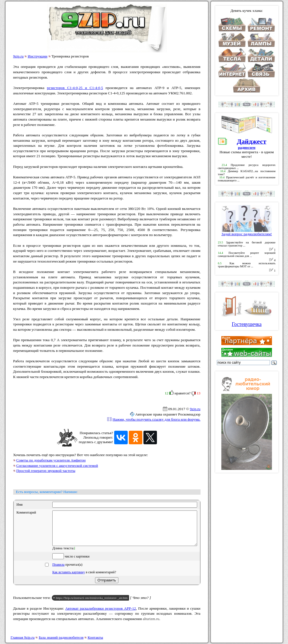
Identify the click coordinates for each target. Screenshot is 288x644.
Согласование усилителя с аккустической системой (57, 466)
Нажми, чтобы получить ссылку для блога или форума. (156, 419)
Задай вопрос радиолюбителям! (247, 232)
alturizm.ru (151, 626)
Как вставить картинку (69, 579)
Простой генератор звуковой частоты (46, 471)
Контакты (95, 637)
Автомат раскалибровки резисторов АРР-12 (101, 615)
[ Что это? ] (140, 604)
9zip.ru (18, 56)
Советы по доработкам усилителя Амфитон (51, 460)
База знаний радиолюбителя (61, 637)
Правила (58, 571)
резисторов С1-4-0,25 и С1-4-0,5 (75, 88)
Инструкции (38, 56)
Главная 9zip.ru (23, 637)
